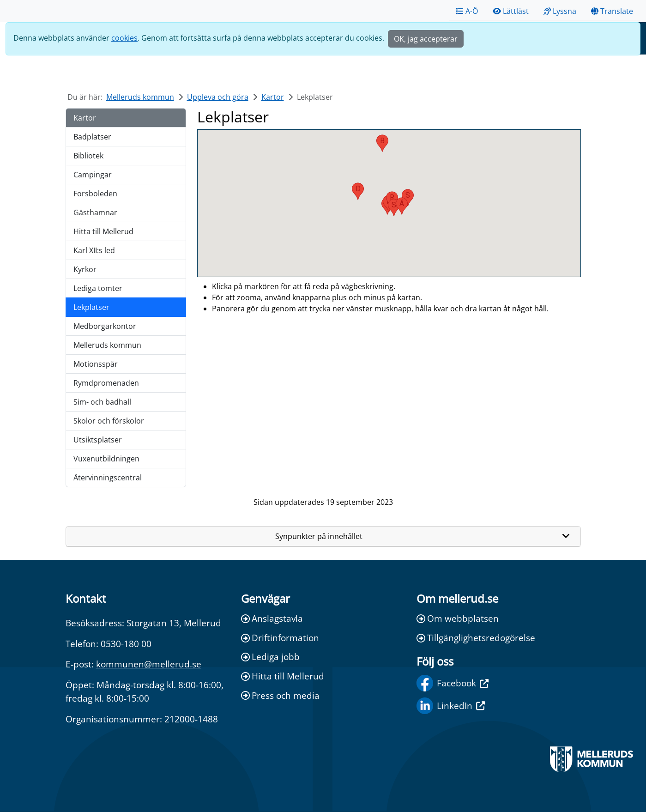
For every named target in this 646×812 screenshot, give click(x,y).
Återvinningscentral (108, 478)
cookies (124, 38)
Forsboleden (95, 194)
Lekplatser (91, 307)
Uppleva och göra (218, 97)
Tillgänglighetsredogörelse (476, 638)
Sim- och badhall (102, 402)
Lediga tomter (98, 288)
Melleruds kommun (140, 97)
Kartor (273, 97)
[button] (382, 143)
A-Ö (467, 11)
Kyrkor (85, 269)
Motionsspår (96, 364)
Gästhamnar (95, 212)
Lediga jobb (270, 657)
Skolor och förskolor (109, 421)
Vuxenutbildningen (106, 459)
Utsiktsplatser (98, 440)
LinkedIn (451, 706)
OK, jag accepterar (426, 39)
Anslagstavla (272, 618)
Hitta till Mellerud (103, 231)
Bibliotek (88, 156)
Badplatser (92, 137)
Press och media (280, 695)
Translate (612, 11)
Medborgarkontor (105, 326)
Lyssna (560, 11)
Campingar (93, 175)
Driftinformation (280, 638)
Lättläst (511, 11)
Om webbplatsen (458, 618)
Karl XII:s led (94, 250)
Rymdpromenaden (106, 383)
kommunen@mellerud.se (149, 664)
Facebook (453, 683)
